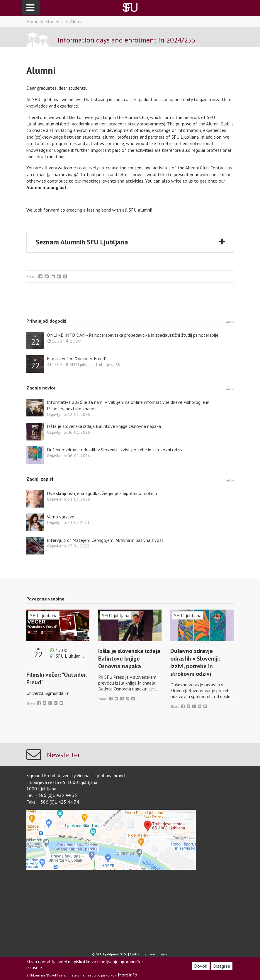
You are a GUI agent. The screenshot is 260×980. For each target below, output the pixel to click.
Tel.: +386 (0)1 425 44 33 (52, 795)
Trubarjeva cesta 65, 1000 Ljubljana (62, 782)
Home (32, 21)
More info (128, 975)
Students (54, 21)
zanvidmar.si (158, 954)
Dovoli (201, 966)
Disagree (222, 966)
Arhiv (230, 322)
